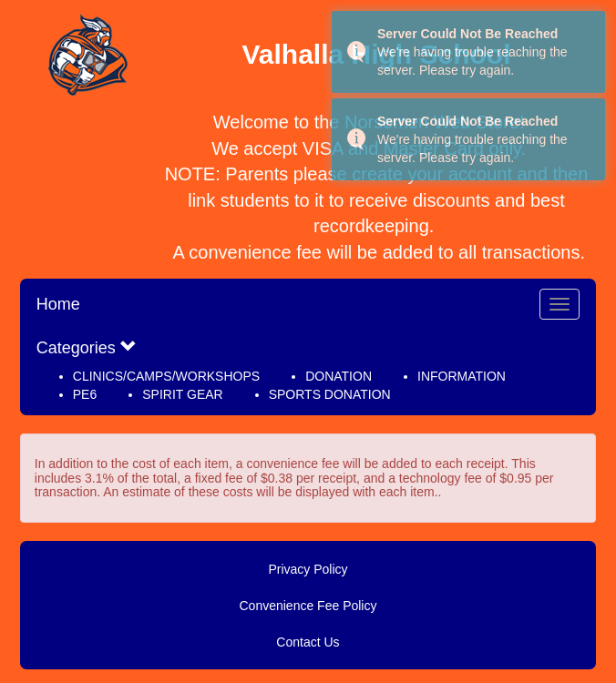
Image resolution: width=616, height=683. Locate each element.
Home (58, 304)
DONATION (339, 376)
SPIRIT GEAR (182, 394)
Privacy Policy (308, 569)
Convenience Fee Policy (308, 606)
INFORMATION (462, 376)
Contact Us (308, 642)
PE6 (85, 394)
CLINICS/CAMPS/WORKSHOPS (166, 376)
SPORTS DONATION (330, 394)
